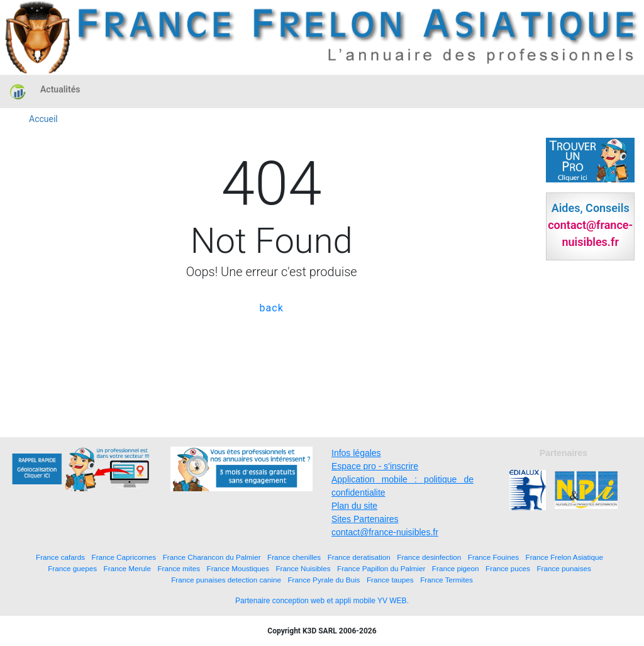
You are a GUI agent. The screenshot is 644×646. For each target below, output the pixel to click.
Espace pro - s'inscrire (375, 466)
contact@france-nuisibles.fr (385, 532)
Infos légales (356, 453)
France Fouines (493, 557)
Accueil (43, 119)
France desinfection (429, 557)
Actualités (60, 89)
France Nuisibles (303, 568)
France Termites (447, 580)
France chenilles (294, 557)
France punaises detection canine (226, 580)
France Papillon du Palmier (381, 568)
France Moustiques (238, 568)
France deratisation (359, 557)
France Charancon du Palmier (212, 557)
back (272, 308)
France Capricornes (124, 557)
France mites (179, 568)
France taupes (390, 580)
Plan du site (354, 506)
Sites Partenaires (365, 519)
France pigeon (456, 568)
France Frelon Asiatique (564, 557)
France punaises (563, 568)
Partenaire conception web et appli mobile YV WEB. (322, 601)
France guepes (72, 568)
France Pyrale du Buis (324, 580)
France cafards (60, 557)
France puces (508, 568)
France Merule (127, 568)
